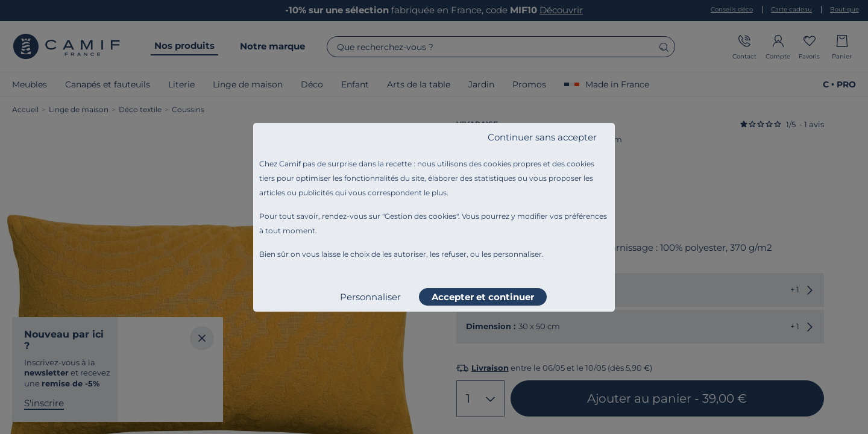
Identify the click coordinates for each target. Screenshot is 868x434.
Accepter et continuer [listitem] (483, 297)
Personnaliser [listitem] (370, 297)
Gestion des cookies (420, 216)
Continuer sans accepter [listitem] (542, 137)
